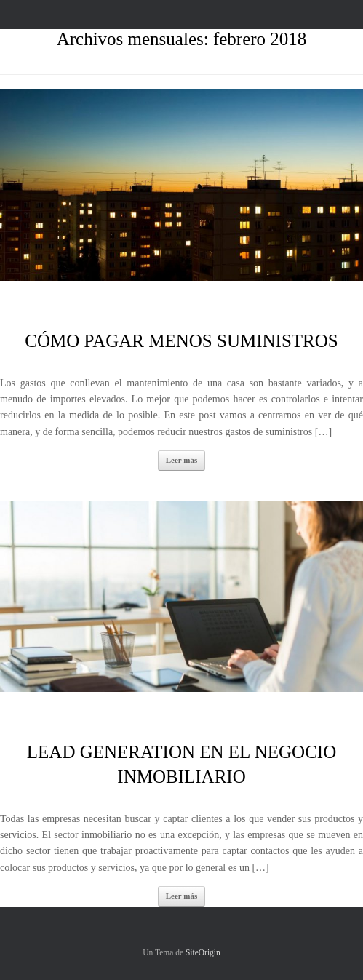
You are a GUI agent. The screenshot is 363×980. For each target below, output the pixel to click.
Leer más (181, 460)
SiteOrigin (203, 952)
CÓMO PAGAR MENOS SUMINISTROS (181, 341)
